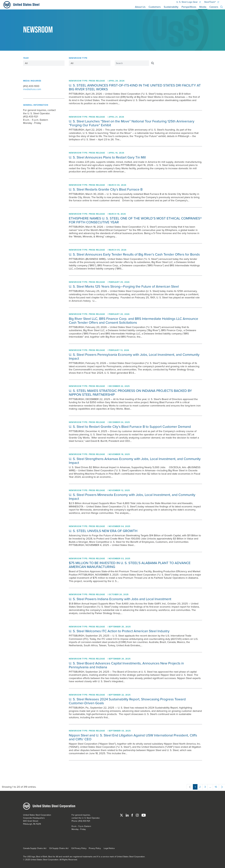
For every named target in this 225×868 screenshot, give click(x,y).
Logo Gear (189, 2)
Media (203, 7)
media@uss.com (32, 89)
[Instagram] (138, 815)
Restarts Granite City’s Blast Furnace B (106, 189)
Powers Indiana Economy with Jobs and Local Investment (120, 599)
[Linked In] (128, 815)
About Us (140, 7)
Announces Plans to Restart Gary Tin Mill (107, 157)
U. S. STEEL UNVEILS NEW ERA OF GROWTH (103, 531)
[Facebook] (132, 815)
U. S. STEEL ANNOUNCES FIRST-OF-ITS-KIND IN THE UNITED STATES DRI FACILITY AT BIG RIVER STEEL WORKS (135, 87)
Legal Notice (109, 848)
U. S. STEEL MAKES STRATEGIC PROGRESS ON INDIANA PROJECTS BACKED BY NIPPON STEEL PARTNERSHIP (130, 392)
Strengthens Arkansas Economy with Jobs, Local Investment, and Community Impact (135, 461)
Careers (214, 7)
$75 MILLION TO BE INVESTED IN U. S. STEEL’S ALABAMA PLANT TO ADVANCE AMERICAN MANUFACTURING (130, 565)
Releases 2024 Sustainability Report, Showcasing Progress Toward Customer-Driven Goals (127, 701)
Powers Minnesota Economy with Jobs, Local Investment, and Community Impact (132, 497)
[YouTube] (144, 815)
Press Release (97, 81)
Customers (155, 7)
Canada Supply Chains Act (35, 848)
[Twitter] (122, 815)
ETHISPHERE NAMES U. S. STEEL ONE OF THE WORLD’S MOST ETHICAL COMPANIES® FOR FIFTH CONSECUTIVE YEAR (135, 220)
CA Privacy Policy (79, 848)
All (26, 63)
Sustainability (171, 7)
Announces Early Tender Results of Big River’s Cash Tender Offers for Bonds (134, 254)
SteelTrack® (212, 2)
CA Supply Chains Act (59, 848)
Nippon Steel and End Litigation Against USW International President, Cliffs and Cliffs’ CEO (133, 737)
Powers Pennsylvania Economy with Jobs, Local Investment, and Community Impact (134, 356)
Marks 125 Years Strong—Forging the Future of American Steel (124, 286)
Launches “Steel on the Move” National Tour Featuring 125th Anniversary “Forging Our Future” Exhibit (132, 123)
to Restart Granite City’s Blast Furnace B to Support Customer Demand (130, 426)
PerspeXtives (189, 7)
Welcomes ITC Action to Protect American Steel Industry (119, 631)
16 (215, 787)
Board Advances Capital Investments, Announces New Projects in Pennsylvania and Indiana (126, 665)
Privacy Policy (95, 848)
